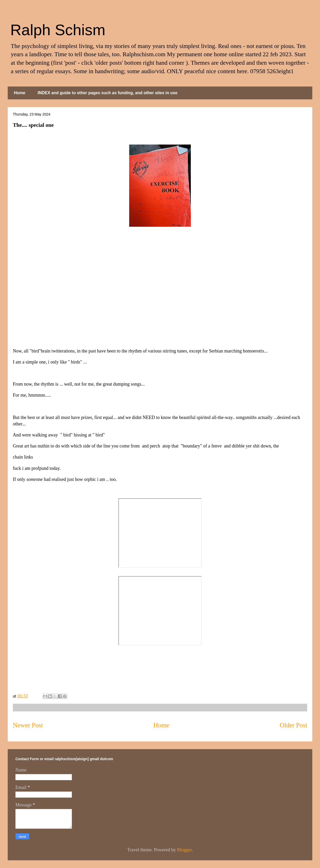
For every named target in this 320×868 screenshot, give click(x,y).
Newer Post (28, 725)
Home (20, 93)
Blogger (184, 850)
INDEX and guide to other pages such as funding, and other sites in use (107, 93)
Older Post (293, 725)
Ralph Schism (58, 30)
